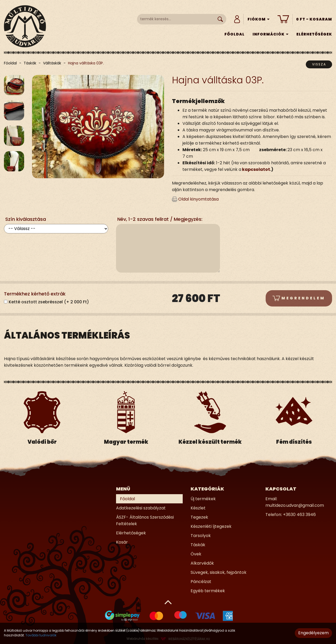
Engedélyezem (313, 633)
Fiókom (259, 19)
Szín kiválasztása (26, 219)
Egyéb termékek (208, 591)
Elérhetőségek (314, 34)
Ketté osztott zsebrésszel (49, 302)
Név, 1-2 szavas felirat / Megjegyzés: (160, 219)
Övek (196, 554)
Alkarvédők (202, 563)
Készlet (198, 508)
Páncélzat (201, 582)
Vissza (319, 64)
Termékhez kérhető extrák (35, 294)
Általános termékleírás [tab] (67, 335)
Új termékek (203, 499)
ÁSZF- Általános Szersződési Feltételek (145, 520)
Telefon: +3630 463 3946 (291, 515)
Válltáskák (52, 63)
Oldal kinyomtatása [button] (195, 199)
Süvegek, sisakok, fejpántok (219, 572)
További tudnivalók (41, 635)
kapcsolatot (256, 169)
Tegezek (199, 517)
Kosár (122, 542)
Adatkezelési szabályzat (141, 508)
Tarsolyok (201, 536)
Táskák (30, 63)
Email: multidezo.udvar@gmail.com (295, 502)
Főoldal (235, 34)
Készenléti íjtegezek (211, 526)
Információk (271, 34)
